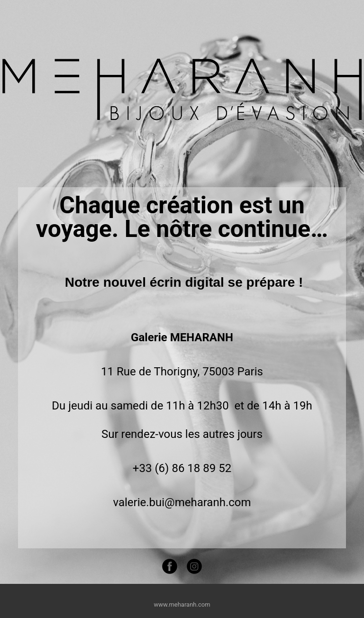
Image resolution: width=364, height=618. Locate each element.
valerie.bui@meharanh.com (182, 502)
